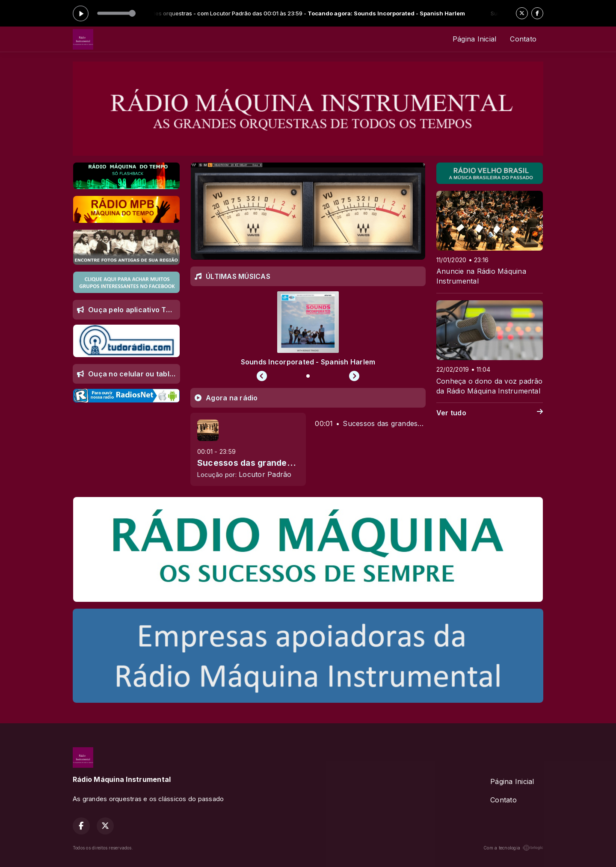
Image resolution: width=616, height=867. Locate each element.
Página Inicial (474, 39)
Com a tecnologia (513, 848)
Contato (523, 39)
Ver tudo (490, 413)
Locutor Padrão (265, 474)
